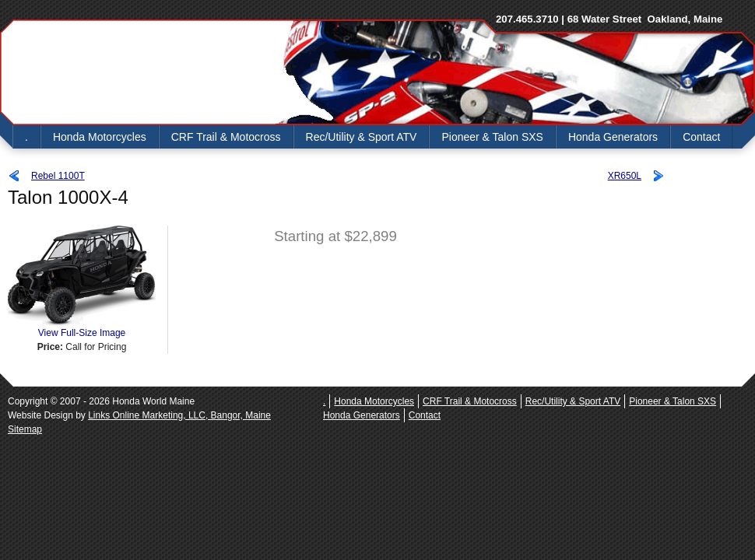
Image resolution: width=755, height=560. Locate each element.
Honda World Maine (140, 72)
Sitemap (25, 429)
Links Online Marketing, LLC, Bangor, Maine (179, 415)
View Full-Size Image (82, 328)
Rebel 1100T (58, 176)
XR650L (625, 176)
